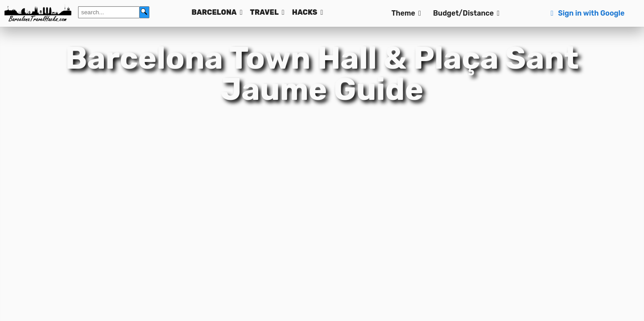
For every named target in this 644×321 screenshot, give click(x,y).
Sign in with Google (586, 13)
